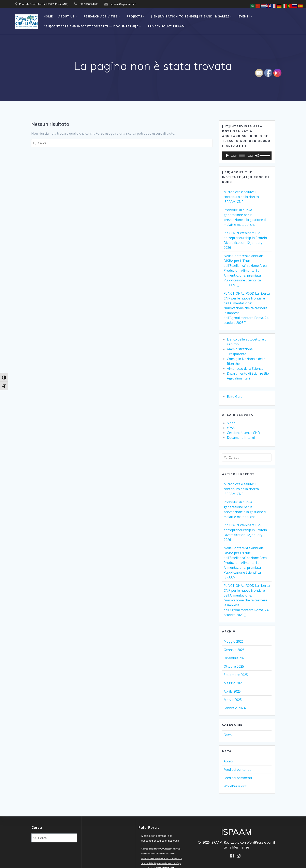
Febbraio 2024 (235, 708)
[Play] (227, 156)
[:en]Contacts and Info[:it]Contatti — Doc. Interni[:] (91, 26)
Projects (134, 16)
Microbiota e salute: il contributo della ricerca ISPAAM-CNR (241, 197)
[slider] (242, 156)
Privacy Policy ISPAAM (166, 26)
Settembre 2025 (236, 675)
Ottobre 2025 (234, 666)
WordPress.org (235, 786)
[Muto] (257, 156)
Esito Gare (235, 397)
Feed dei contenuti (238, 770)
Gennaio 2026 (234, 650)
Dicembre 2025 (235, 658)
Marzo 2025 (233, 700)
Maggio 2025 (234, 683)
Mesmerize (241, 847)
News (228, 735)
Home (48, 16)
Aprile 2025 (232, 691)
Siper (231, 423)
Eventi (244, 16)
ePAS (231, 428)
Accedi (228, 761)
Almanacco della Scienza (245, 369)
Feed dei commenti (238, 778)
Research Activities (101, 16)
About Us (66, 16)
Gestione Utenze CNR (243, 433)
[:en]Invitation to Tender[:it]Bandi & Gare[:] (190, 16)
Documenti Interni (241, 438)
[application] (247, 156)
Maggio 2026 (234, 641)
